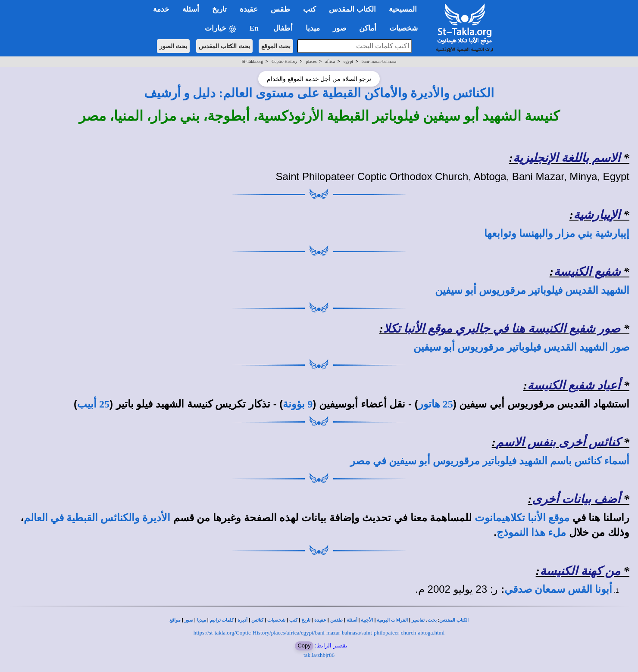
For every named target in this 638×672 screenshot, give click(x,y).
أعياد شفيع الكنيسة (574, 385)
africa (330, 61)
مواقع (175, 620)
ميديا (202, 620)
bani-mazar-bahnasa (379, 61)
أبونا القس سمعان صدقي (558, 589)
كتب (293, 620)
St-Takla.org (252, 61)
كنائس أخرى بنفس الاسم (558, 442)
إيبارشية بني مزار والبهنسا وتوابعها (557, 233)
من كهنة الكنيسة (580, 571)
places (311, 61)
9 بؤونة (298, 404)
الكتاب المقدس (454, 620)
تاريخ (306, 620)
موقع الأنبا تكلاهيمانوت (522, 518)
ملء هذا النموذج (531, 532)
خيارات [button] (221, 29)
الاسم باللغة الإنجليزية (567, 158)
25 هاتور (436, 404)
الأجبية (367, 620)
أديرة (242, 620)
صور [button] (339, 28)
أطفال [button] (283, 28)
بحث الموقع (276, 46)
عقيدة (320, 620)
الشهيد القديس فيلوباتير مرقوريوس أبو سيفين (532, 290)
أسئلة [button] (191, 9)
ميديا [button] (313, 28)
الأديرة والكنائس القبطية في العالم (97, 518)
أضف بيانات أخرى (576, 499)
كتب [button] (310, 9)
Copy (304, 646)
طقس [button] (280, 9)
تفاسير (418, 620)
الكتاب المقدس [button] (352, 9)
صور (189, 620)
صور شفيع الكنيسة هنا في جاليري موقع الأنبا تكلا (502, 328)
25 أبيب (93, 404)
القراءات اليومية (392, 620)
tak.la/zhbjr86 (319, 655)
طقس (336, 620)
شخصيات (276, 620)
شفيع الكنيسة (587, 272)
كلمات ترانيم (222, 620)
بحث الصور (174, 46)
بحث (432, 620)
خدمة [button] (161, 9)
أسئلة (352, 620)
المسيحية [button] (403, 9)
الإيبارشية (597, 215)
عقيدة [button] (249, 9)
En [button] (255, 28)
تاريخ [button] (219, 9)
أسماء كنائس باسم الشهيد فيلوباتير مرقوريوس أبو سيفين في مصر (490, 461)
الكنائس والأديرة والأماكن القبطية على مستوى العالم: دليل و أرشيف (319, 93)
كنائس (257, 620)
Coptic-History (285, 61)
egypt (348, 61)
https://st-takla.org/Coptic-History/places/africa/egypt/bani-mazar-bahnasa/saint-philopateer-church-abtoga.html (319, 633)
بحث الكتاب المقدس (224, 46)
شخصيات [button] (406, 28)
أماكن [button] (368, 28)
